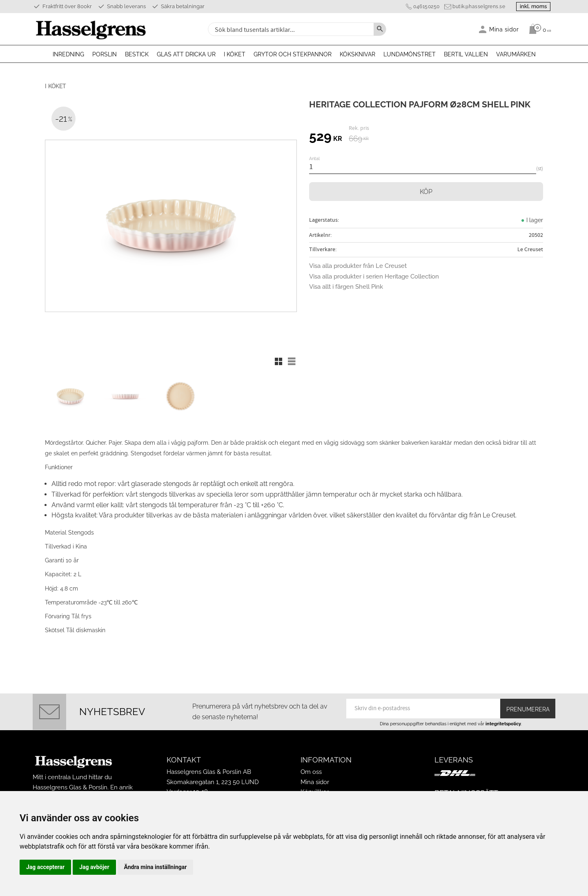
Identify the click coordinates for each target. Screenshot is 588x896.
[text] (326, 138)
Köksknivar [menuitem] (357, 54)
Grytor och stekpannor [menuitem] (293, 54)
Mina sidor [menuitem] (504, 29)
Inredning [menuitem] (68, 54)
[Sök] (380, 29)
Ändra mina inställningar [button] (156, 867)
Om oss (311, 768)
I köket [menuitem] (235, 54)
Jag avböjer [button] (94, 867)
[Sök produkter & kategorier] (290, 29)
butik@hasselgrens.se (476, 7)
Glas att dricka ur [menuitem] (186, 54)
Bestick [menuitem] (137, 54)
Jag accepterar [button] (45, 867)
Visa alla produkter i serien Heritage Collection (374, 276)
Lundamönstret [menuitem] (410, 54)
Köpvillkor (315, 788)
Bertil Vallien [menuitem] (466, 54)
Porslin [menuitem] (105, 54)
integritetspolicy (503, 720)
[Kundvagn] (538, 29)
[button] (278, 361)
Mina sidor (315, 778)
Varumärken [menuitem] (516, 54)
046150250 (423, 7)
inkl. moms (532, 6)
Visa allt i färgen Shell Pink (346, 287)
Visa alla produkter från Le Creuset (358, 266)
